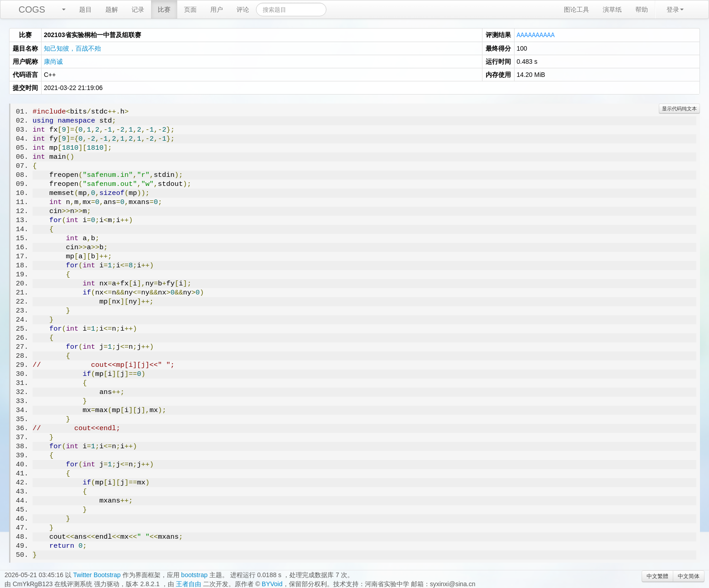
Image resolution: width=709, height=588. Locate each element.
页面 (190, 9)
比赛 (164, 9)
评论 (243, 9)
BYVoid (272, 583)
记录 (138, 9)
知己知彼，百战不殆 (72, 48)
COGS (32, 9)
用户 (217, 9)
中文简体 (689, 576)
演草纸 (612, 9)
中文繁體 (657, 576)
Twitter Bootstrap (97, 574)
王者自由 (189, 583)
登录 (675, 9)
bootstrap (194, 574)
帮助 (642, 9)
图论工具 (577, 9)
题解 (112, 9)
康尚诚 (53, 61)
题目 (85, 9)
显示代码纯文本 (679, 108)
